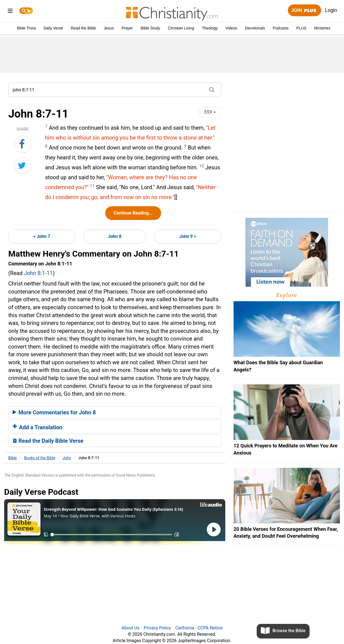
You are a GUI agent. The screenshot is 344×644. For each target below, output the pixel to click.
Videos (231, 28)
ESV (210, 112)
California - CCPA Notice (199, 628)
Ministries (322, 28)
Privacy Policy (157, 628)
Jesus (109, 28)
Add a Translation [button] (38, 427)
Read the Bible (83, 28)
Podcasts (281, 28)
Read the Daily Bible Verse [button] (48, 441)
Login (331, 10)
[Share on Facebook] (23, 144)
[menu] (10, 12)
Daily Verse (53, 28)
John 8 (115, 236)
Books (40, 458)
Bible (13, 458)
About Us (130, 628)
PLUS (301, 28)
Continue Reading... (133, 213)
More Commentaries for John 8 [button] (54, 412)
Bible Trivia (26, 28)
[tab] (115, 412)
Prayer (127, 28)
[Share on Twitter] (22, 166)
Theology (210, 28)
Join (304, 11)
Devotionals (255, 28)
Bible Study (150, 28)
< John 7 (42, 236)
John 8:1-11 (38, 273)
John (67, 458)
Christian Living (181, 28)
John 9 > (188, 236)
